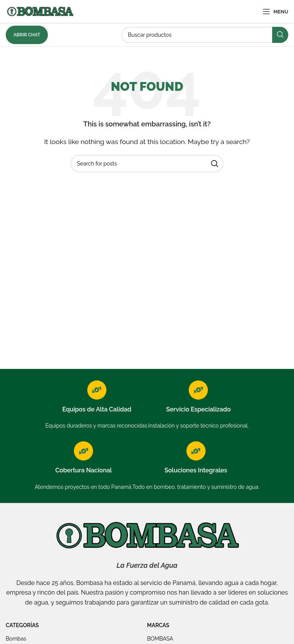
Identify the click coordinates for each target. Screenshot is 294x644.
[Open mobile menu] (275, 11)
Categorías (22, 625)
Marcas (158, 625)
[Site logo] (40, 11)
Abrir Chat (27, 35)
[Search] (205, 35)
